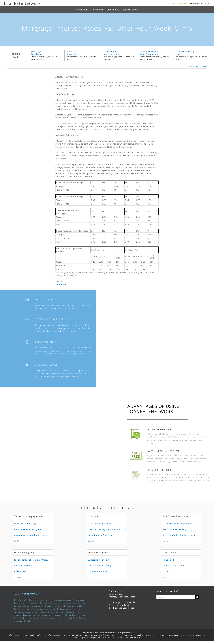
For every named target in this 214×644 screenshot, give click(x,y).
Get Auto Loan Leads (120, 605)
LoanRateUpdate (117, 594)
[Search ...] (176, 597)
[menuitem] (84, 10)
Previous (195, 66)
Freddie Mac (61, 284)
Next (204, 66)
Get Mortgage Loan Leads (122, 602)
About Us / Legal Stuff (167, 591)
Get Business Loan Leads (122, 608)
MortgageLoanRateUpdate (122, 597)
